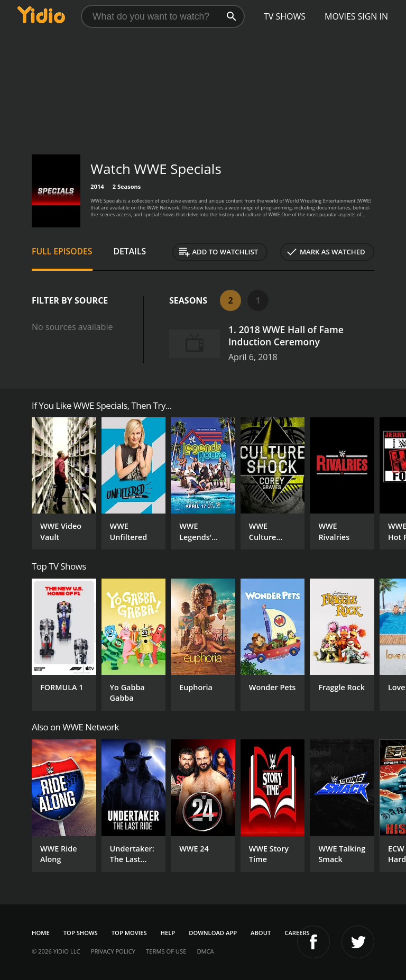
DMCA (205, 951)
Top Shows (81, 933)
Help (168, 933)
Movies (340, 16)
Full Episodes (62, 251)
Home (41, 933)
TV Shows (285, 16)
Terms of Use (166, 951)
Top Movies (129, 933)
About (261, 933)
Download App (213, 933)
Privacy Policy (113, 951)
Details (130, 251)
